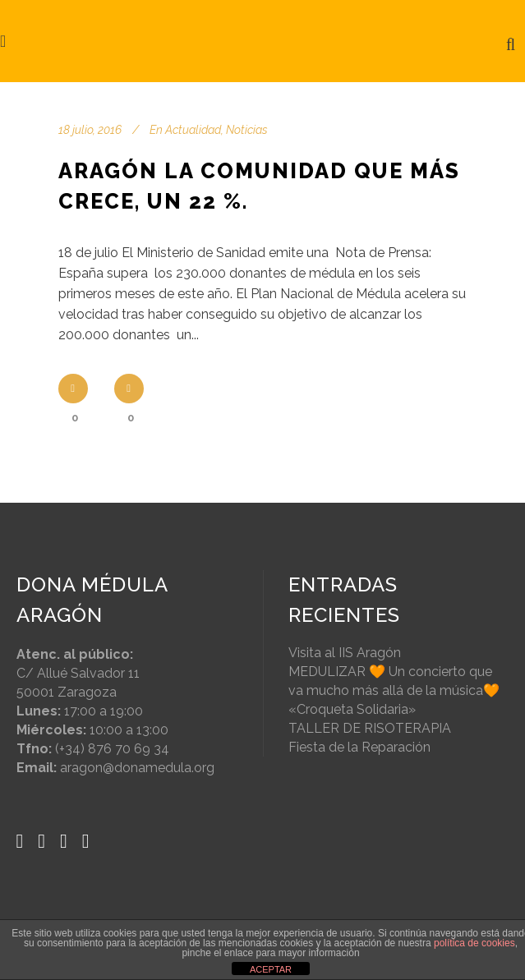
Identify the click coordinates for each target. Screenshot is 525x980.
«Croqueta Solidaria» (352, 709)
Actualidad (193, 130)
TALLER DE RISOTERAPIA (370, 728)
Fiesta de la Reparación (359, 747)
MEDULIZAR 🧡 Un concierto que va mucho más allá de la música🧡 (394, 681)
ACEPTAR (271, 969)
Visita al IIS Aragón (345, 653)
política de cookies (474, 943)
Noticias (247, 130)
